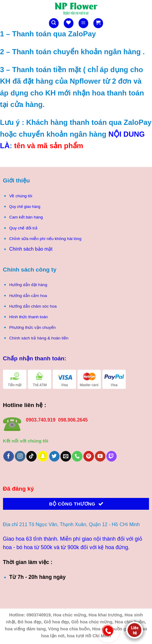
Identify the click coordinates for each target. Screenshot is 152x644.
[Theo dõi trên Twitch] (112, 456)
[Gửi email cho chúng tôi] (66, 456)
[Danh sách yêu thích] (69, 23)
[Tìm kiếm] (54, 23)
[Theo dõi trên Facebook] (9, 456)
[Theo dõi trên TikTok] (32, 456)
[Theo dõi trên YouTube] (100, 456)
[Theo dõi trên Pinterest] (89, 456)
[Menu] (83, 23)
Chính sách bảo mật (31, 249)
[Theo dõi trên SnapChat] (43, 456)
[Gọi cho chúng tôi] (77, 456)
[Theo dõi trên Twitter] (55, 456)
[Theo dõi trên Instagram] (20, 456)
